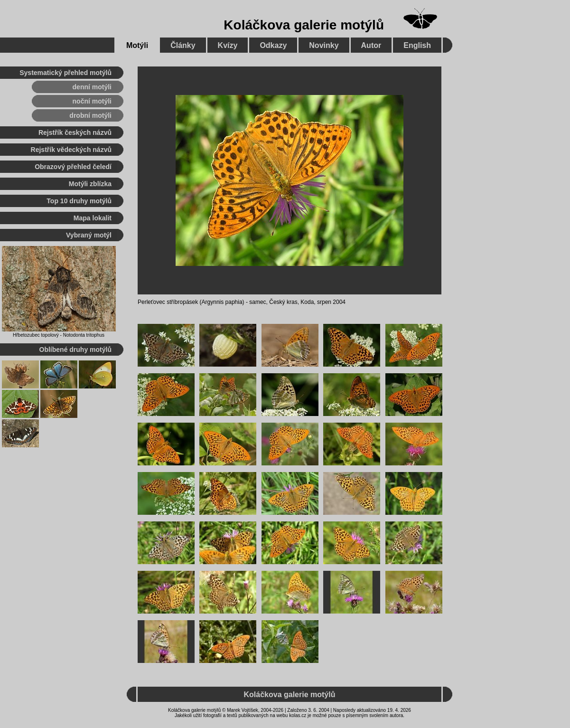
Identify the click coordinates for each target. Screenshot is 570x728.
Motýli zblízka (90, 184)
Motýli (137, 45)
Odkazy (273, 45)
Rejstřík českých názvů (75, 132)
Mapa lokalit (93, 218)
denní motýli (92, 87)
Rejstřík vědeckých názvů (71, 150)
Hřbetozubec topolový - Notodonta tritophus (59, 335)
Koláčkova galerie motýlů (304, 25)
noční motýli (92, 101)
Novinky (324, 45)
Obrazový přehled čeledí (73, 167)
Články (183, 45)
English (417, 45)
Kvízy (228, 45)
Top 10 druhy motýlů (79, 201)
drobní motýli (90, 115)
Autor (371, 45)
